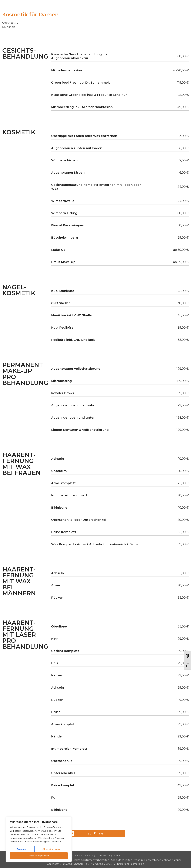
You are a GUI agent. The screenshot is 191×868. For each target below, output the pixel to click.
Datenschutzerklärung (83, 855)
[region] (39, 840)
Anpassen (22, 849)
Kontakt (102, 855)
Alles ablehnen (51, 849)
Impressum (114, 855)
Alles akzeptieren (39, 856)
